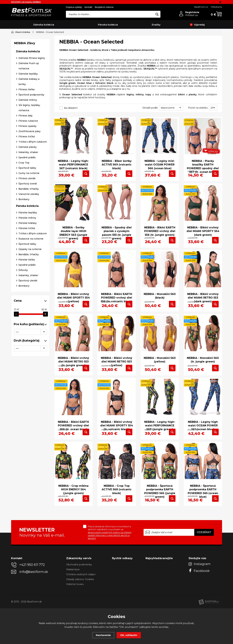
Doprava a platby (74, 7)
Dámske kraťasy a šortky (29, 143)
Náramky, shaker (28, 214)
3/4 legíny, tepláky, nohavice (29, 169)
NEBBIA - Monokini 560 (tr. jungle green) (203, 375)
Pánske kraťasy (28, 284)
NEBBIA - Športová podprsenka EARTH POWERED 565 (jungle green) (160, 518)
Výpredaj (197, 25)
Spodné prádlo (27, 219)
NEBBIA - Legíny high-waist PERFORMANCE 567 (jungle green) (160, 447)
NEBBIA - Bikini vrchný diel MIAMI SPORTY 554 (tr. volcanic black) (117, 447)
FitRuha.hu (216, 7)
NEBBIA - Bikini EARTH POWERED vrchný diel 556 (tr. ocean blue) (73, 447)
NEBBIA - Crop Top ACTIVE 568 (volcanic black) (117, 516)
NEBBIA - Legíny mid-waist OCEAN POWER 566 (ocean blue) (160, 162)
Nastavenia (103, 635)
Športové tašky (27, 229)
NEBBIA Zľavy (25, 104)
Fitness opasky (27, 187)
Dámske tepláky (28, 135)
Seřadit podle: (150, 108)
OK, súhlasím (129, 635)
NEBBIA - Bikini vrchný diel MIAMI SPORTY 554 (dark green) (203, 235)
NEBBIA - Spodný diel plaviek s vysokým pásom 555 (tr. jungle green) (117, 237)
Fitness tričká (27, 198)
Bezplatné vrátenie (104, 7)
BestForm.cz (201, 7)
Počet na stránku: (198, 108)
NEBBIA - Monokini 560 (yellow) (160, 375)
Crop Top (24, 224)
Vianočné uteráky (29, 255)
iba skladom (71, 108)
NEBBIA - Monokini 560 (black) (160, 306)
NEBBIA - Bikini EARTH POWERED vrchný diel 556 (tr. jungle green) (160, 235)
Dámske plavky (28, 208)
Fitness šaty (26, 177)
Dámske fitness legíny (32, 119)
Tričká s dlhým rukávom (33, 203)
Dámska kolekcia (44, 25)
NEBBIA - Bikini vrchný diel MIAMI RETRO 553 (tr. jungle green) (73, 377)
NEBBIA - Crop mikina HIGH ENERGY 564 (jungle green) (73, 516)
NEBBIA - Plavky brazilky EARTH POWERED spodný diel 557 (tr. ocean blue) (203, 164)
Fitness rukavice (28, 182)
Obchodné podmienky (79, 600)
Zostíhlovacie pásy (30, 193)
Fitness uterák (27, 240)
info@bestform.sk (34, 607)
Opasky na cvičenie (30, 310)
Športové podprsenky (31, 156)
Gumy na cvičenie (29, 234)
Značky (156, 25)
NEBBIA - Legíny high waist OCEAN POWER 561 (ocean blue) (203, 447)
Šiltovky (23, 331)
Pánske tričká (27, 290)
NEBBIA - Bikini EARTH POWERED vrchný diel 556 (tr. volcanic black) (117, 308)
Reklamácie (73, 605)
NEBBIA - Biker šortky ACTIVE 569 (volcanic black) (117, 162)
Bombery (24, 261)
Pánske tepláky (28, 274)
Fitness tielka (26, 151)
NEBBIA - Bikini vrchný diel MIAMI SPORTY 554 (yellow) (73, 308)
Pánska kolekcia (108, 25)
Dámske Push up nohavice (29, 127)
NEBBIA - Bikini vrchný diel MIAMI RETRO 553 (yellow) (117, 377)
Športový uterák (28, 342)
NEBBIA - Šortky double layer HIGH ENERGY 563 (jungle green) (73, 237)
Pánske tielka (27, 321)
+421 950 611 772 (32, 600)
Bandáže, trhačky (29, 250)
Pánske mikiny (27, 279)
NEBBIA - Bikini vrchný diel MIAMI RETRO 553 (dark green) (203, 308)
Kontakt (88, 7)
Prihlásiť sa (191, 15)
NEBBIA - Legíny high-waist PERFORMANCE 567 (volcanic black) (73, 162)
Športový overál (28, 245)
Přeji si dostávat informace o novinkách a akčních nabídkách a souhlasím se (110, 568)
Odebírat (204, 568)
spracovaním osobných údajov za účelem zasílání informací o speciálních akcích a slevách (110, 571)
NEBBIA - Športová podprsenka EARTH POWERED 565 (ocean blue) (203, 518)
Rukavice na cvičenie (31, 300)
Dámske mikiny (28, 161)
